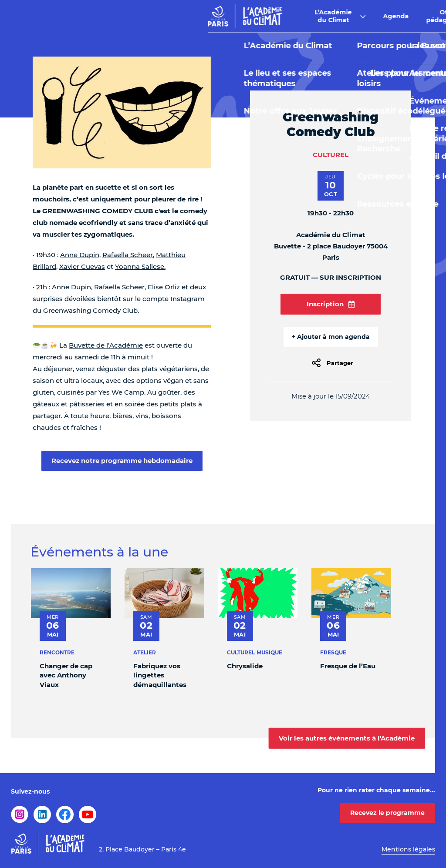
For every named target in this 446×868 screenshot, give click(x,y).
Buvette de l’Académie (106, 345)
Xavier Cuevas (82, 266)
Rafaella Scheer (128, 255)
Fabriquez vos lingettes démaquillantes (160, 675)
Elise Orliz (164, 287)
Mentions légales (408, 849)
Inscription (331, 304)
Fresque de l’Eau (348, 666)
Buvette (312, 16)
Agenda (199, 16)
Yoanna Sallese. (140, 266)
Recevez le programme (387, 813)
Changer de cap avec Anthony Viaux (66, 675)
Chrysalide (245, 666)
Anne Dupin (80, 255)
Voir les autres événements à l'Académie (347, 738)
